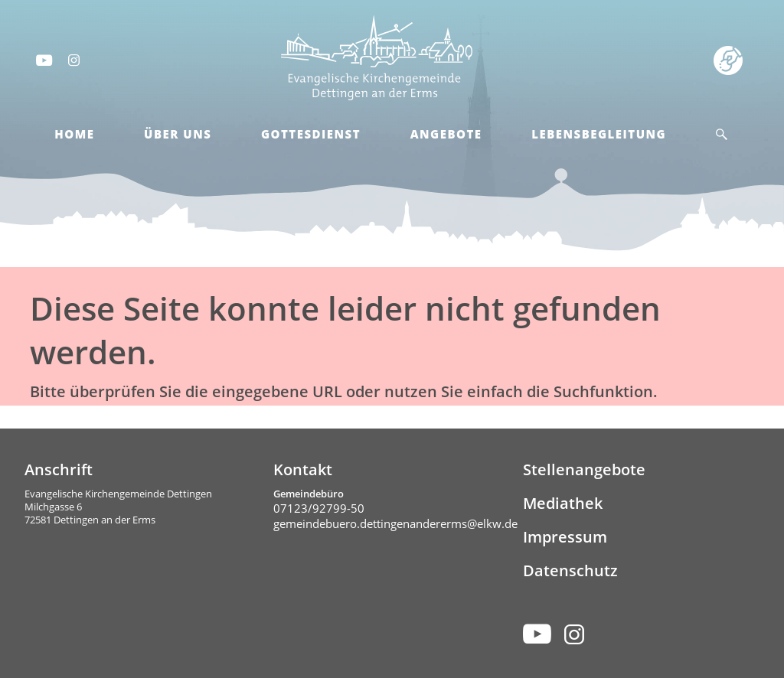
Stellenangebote (584, 469)
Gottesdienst (311, 134)
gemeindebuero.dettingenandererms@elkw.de (395, 523)
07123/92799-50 (319, 508)
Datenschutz (570, 570)
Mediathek (563, 503)
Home (74, 134)
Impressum (565, 537)
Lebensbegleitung (599, 134)
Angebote (446, 134)
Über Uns (178, 134)
